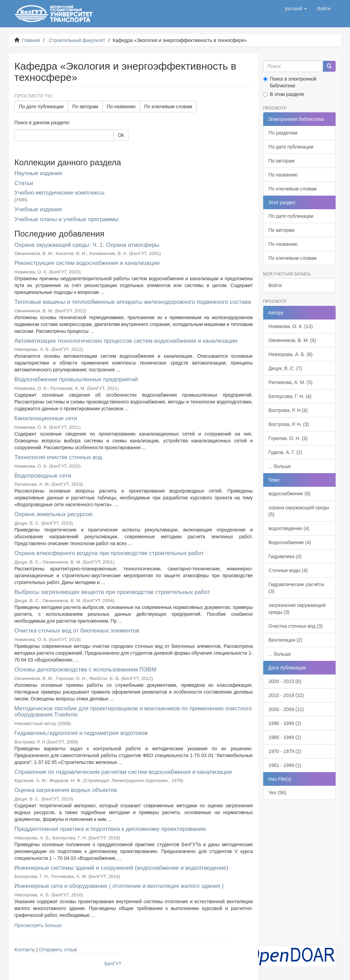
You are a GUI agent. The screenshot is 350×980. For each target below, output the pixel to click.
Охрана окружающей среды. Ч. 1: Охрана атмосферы (87, 245)
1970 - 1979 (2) (285, 751)
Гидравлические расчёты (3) (297, 588)
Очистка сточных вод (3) (296, 626)
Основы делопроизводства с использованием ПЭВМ (85, 670)
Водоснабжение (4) (290, 542)
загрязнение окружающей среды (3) (297, 609)
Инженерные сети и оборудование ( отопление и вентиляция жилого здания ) (119, 886)
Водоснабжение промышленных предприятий (76, 379)
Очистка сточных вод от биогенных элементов (77, 631)
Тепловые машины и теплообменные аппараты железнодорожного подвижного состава (133, 302)
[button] (296, 9)
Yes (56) (278, 793)
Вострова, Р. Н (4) (288, 410)
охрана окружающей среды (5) (299, 511)
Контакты (25, 950)
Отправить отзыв (58, 950)
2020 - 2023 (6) (285, 681)
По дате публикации (41, 106)
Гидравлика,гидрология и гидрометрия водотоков (81, 733)
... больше (280, 466)
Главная (31, 40)
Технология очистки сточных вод (58, 457)
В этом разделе (284, 94)
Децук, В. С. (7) (285, 368)
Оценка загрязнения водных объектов (66, 790)
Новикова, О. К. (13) (291, 326)
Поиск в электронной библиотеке (290, 82)
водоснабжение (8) (290, 494)
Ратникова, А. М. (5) (291, 382)
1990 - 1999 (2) (285, 723)
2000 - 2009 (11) (286, 709)
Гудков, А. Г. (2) (286, 452)
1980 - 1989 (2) (285, 737)
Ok (121, 135)
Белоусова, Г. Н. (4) (290, 396)
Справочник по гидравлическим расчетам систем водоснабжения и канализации (123, 772)
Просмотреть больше (38, 925)
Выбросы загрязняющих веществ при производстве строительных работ (112, 592)
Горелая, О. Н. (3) (288, 438)
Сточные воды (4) (288, 570)
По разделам (283, 133)
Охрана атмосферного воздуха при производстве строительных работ (109, 553)
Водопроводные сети (43, 476)
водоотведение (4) (289, 528)
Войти (275, 285)
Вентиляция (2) (286, 640)
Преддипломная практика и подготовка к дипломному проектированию (110, 829)
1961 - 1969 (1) (285, 765)
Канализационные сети (46, 418)
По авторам (85, 106)
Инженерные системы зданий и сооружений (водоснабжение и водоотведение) (121, 868)
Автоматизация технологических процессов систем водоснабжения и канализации (126, 341)
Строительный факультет (77, 40)
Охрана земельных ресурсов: (54, 514)
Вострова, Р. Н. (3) (289, 424)
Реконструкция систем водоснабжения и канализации (87, 263)
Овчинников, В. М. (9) (292, 340)
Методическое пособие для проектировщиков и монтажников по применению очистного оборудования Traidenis (133, 712)
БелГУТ (113, 964)
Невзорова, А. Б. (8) (291, 354)
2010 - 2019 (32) (286, 695)
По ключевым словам (168, 106)
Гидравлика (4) (285, 556)
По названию (121, 106)
